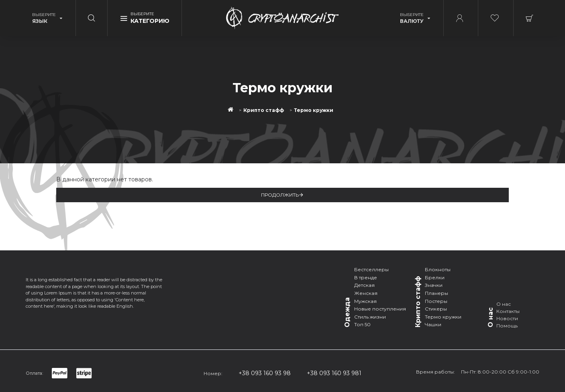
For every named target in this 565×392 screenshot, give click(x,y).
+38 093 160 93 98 (265, 373)
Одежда (347, 312)
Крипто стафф (264, 110)
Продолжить (280, 195)
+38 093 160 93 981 (334, 373)
